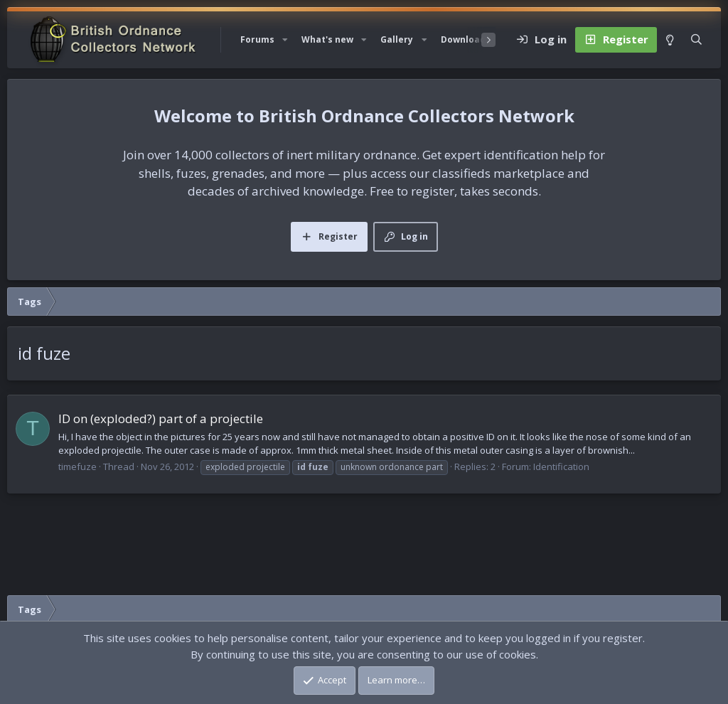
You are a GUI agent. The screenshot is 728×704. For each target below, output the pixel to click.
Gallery (397, 39)
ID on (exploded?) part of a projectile (161, 418)
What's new (327, 39)
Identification (561, 466)
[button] (285, 40)
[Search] (696, 40)
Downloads (466, 39)
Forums (257, 39)
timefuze (77, 466)
